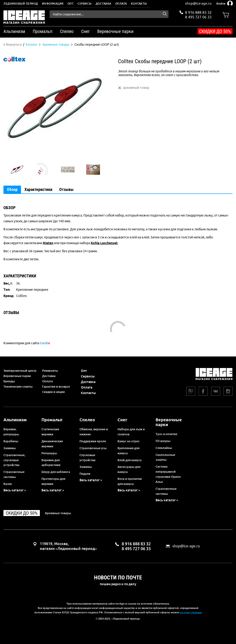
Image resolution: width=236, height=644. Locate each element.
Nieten (48, 243)
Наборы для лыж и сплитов (131, 432)
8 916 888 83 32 (198, 12)
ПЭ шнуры (163, 441)
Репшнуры (49, 453)
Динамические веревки (52, 444)
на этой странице (191, 612)
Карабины (11, 441)
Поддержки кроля (93, 441)
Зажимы (10, 448)
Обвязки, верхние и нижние (94, 432)
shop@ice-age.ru (198, 3)
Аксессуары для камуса (129, 469)
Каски (8, 484)
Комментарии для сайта (27, 343)
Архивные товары (58, 513)
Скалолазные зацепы (165, 457)
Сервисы (85, 4)
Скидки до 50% (215, 31)
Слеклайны (164, 448)
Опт (71, 4)
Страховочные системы (14, 474)
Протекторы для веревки (53, 481)
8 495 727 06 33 (198, 17)
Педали (85, 474)
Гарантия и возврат (56, 386)
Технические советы (18, 386)
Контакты (139, 4)
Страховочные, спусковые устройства (14, 460)
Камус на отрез (128, 441)
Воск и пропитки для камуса (130, 481)
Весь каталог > (15, 490)
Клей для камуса (130, 460)
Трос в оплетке (166, 434)
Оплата (121, 4)
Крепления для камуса (128, 451)
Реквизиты (50, 371)
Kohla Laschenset (104, 243)
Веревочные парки (17, 376)
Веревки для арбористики (51, 463)
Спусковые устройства (87, 457)
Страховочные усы (93, 448)
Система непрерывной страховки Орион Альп (168, 474)
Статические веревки (50, 432)
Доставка (103, 4)
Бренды (9, 381)
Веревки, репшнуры (11, 432)
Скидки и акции (53, 392)
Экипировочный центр (20, 371)
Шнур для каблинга (56, 472)
